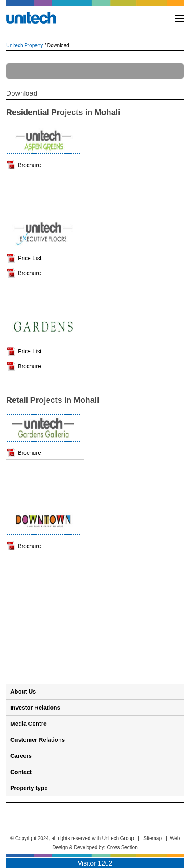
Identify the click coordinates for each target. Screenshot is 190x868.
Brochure (29, 165)
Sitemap (152, 838)
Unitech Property (25, 45)
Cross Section (122, 847)
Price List (30, 258)
